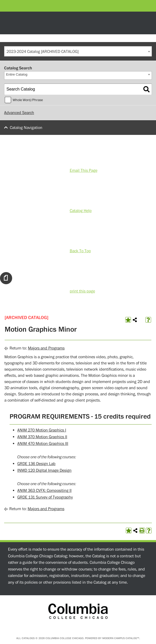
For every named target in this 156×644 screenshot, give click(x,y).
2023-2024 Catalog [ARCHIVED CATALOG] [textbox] (42, 52)
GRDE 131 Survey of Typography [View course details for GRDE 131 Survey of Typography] (45, 497)
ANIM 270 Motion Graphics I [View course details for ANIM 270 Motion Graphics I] (42, 430)
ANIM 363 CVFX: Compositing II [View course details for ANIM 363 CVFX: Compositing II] (44, 491)
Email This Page (84, 170)
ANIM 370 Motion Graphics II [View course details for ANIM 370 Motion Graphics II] (42, 437)
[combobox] (78, 51)
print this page (82, 291)
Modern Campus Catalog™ (121, 638)
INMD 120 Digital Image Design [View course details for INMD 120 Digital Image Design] (44, 470)
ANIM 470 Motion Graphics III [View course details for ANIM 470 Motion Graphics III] (43, 444)
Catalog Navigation (26, 128)
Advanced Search (19, 113)
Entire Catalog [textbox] (17, 74)
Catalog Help (81, 211)
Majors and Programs (46, 348)
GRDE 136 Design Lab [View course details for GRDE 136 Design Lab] (36, 464)
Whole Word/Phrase (28, 100)
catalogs (28, 638)
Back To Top (80, 251)
